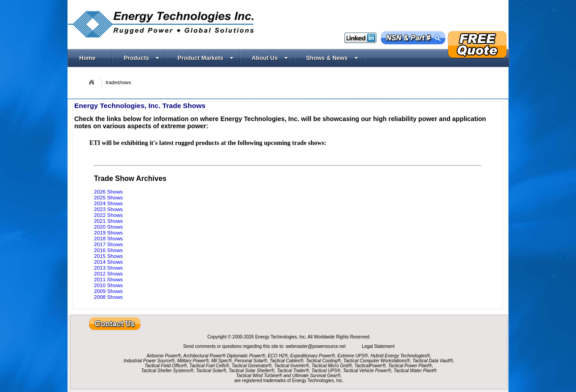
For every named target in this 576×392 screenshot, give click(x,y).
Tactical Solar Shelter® (252, 371)
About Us (270, 58)
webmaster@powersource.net (316, 346)
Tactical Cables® (286, 361)
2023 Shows (108, 209)
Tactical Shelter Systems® (167, 371)
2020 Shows (108, 227)
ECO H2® (278, 356)
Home (87, 58)
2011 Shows (108, 279)
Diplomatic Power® (246, 356)
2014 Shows (108, 262)
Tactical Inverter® (292, 366)
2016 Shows (108, 250)
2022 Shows (108, 215)
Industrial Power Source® (149, 361)
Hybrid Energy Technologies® (400, 356)
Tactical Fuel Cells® (209, 366)
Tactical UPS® (326, 371)
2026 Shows (108, 191)
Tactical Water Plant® (415, 371)
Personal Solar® (251, 361)
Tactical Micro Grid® (332, 366)
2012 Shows (108, 273)
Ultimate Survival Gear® (316, 376)
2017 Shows (108, 244)
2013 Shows (108, 268)
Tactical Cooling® (324, 361)
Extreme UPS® (353, 356)
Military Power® (193, 361)
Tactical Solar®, (212, 371)
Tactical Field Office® (166, 366)
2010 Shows (108, 285)
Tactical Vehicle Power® (367, 371)
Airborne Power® (164, 356)
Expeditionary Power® (313, 356)
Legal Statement (378, 346)
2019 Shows (108, 232)
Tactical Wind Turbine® (259, 376)
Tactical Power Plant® (410, 366)
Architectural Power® (204, 356)
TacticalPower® (370, 366)
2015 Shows (108, 256)
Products (142, 58)
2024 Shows (108, 203)
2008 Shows (108, 297)
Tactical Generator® (252, 366)
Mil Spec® (221, 361)
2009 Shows (108, 291)
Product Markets (205, 58)
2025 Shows (108, 197)
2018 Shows (108, 238)
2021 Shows (108, 221)
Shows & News (332, 58)
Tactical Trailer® (293, 371)
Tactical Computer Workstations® (377, 361)
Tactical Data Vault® (433, 361)
